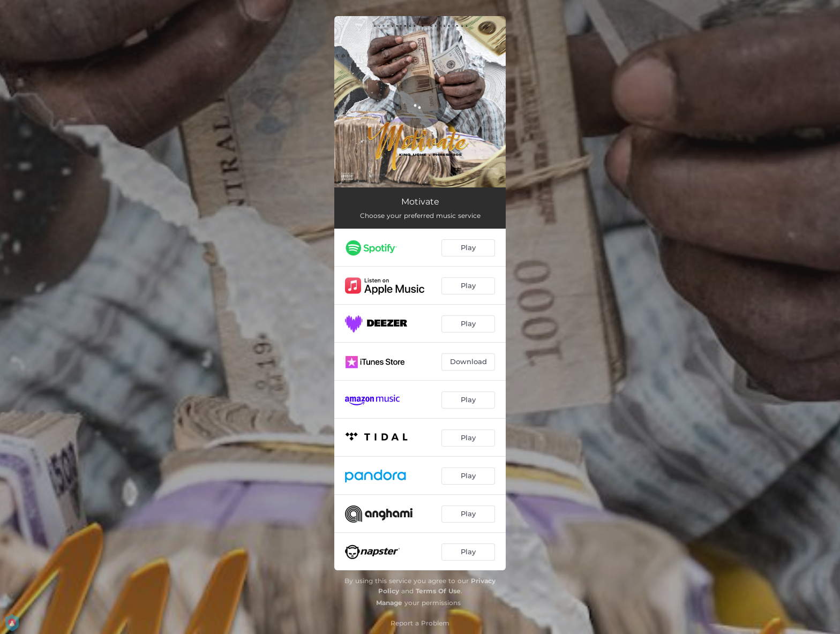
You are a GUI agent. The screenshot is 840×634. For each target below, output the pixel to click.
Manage (389, 603)
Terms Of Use (438, 591)
